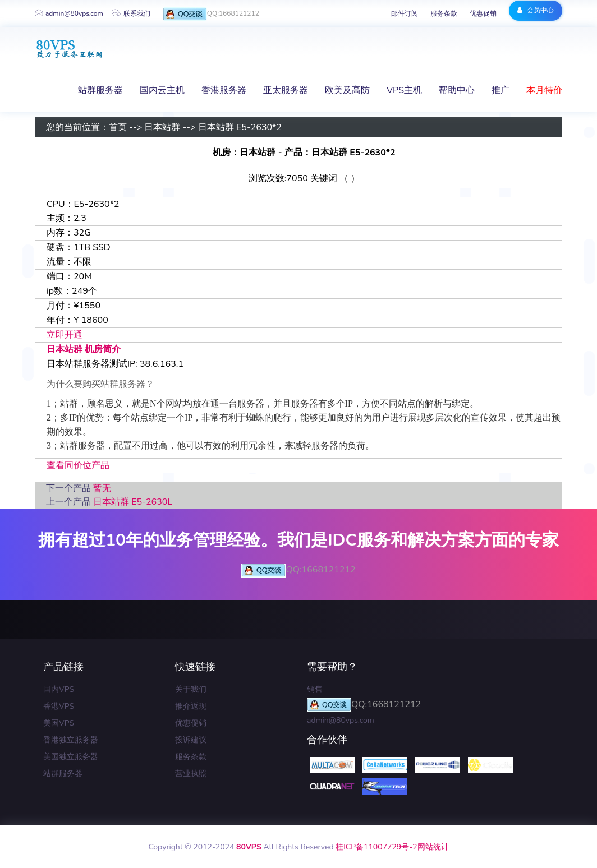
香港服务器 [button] (224, 90)
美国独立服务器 (71, 757)
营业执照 (191, 774)
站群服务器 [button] (100, 90)
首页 (118, 127)
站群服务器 (63, 774)
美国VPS (59, 723)
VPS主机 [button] (404, 90)
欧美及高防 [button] (347, 90)
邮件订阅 (405, 13)
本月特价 (544, 90)
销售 (315, 689)
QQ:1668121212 (211, 14)
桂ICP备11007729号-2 (376, 847)
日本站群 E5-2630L (133, 502)
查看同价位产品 (78, 465)
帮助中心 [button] (457, 90)
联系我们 (131, 13)
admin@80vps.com (69, 13)
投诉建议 (191, 740)
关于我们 (191, 689)
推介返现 (191, 706)
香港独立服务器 (71, 740)
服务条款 (444, 13)
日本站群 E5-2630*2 (240, 127)
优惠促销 (483, 13)
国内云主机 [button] (162, 90)
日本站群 (162, 127)
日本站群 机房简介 (84, 349)
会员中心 (536, 10)
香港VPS (59, 706)
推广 (500, 90)
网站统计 (433, 847)
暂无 (102, 488)
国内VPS (59, 689)
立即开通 (65, 335)
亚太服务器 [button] (286, 90)
